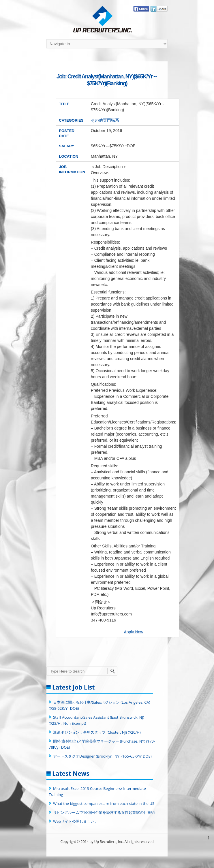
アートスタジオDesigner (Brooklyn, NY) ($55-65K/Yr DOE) (102, 756)
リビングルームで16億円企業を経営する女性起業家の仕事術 (104, 812)
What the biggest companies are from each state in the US (104, 803)
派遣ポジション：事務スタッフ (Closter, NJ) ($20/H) (97, 732)
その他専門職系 (105, 120)
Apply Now (133, 632)
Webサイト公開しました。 (76, 821)
